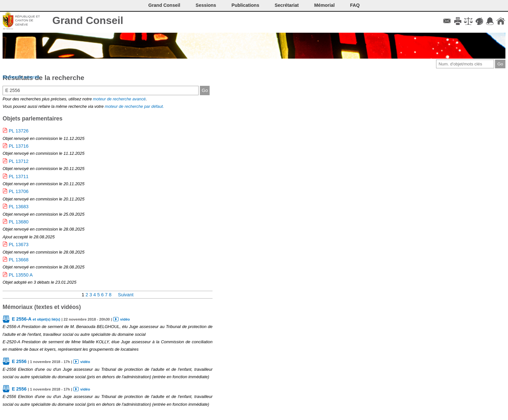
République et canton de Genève (27, 20)
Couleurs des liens (479, 21)
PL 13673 (19, 244)
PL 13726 (19, 131)
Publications (246, 5)
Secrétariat (287, 5)
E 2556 (19, 361)
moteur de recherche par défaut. (134, 106)
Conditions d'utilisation (468, 21)
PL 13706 (19, 191)
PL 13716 (19, 146)
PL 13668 (19, 260)
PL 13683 (19, 207)
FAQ (355, 5)
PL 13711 (19, 176)
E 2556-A (36, 319)
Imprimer (458, 21)
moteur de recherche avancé (119, 99)
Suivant (126, 295)
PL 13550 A (21, 275)
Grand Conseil (88, 20)
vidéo (125, 319)
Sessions (206, 5)
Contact (447, 21)
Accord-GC (490, 21)
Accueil (501, 21)
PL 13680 (19, 222)
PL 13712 (19, 161)
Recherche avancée (21, 77)
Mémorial (324, 5)
